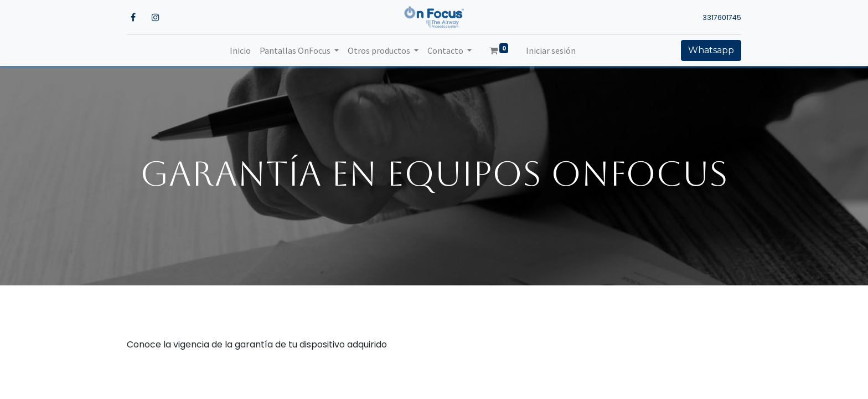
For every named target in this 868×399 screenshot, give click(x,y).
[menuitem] (240, 50)
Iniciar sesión (551, 50)
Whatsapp (711, 50)
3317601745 (722, 17)
